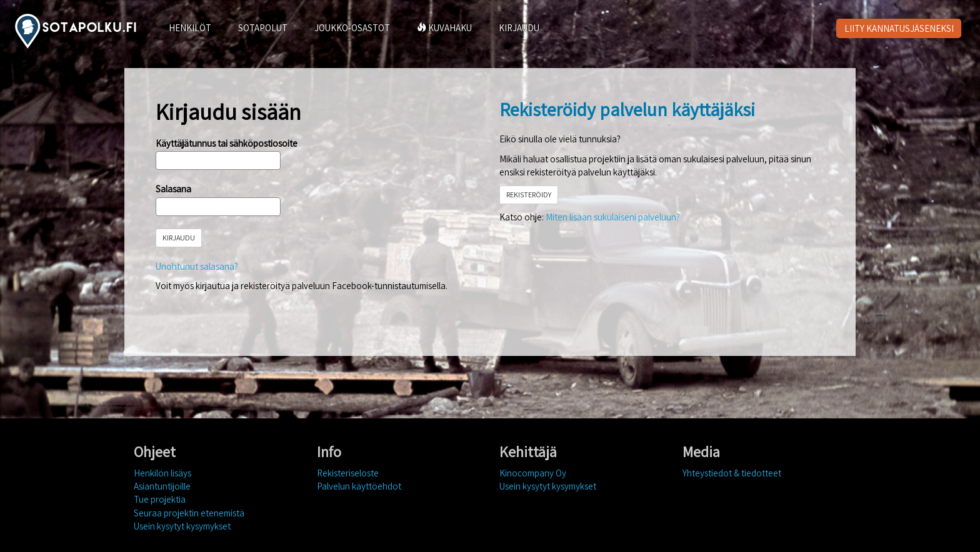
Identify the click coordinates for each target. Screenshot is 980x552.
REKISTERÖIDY (529, 195)
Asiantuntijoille (162, 486)
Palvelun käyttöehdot (359, 486)
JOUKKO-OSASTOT (352, 28)
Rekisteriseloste (348, 473)
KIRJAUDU (519, 28)
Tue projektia (160, 499)
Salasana (173, 189)
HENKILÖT (190, 28)
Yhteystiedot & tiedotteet (732, 473)
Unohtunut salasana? (197, 266)
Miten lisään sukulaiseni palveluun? (613, 217)
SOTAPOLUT (263, 28)
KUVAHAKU (444, 28)
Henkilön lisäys (162, 473)
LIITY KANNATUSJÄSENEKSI (899, 28)
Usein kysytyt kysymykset (182, 526)
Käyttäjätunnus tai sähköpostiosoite (227, 143)
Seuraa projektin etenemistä (189, 513)
